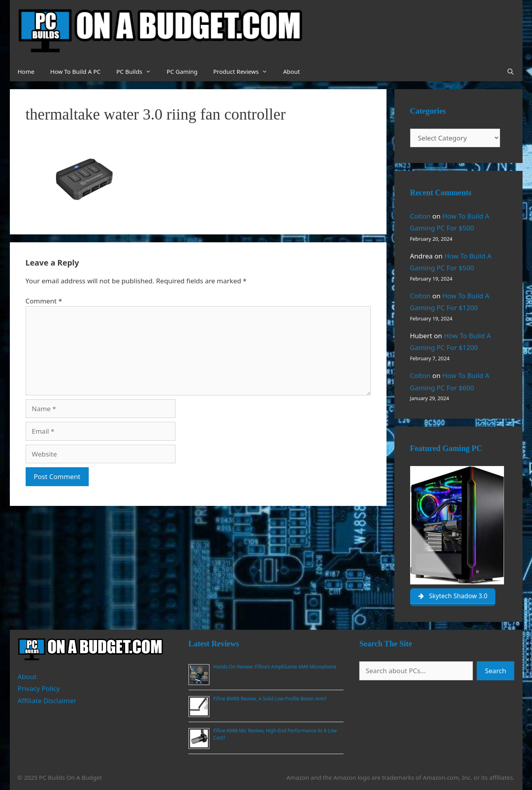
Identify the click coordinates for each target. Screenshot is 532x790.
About (292, 71)
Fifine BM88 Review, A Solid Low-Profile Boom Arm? (270, 699)
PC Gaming (182, 71)
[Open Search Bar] (511, 71)
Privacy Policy (39, 688)
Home (26, 71)
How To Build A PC (75, 71)
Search (496, 671)
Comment (44, 301)
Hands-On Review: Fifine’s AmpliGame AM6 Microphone (275, 667)
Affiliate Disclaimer (47, 701)
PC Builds (138, 71)
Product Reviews (244, 71)
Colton (420, 216)
